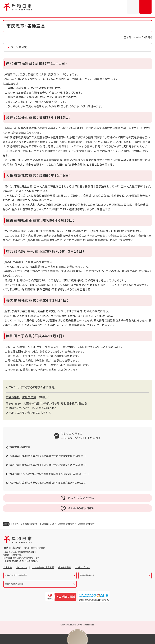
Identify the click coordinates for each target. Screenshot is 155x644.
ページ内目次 (19, 47)
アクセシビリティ (83, 568)
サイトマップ (22, 568)
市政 (52, 524)
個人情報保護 (65, 568)
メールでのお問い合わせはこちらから (29, 413)
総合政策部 (13, 397)
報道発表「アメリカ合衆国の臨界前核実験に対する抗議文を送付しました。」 (49, 474)
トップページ (17, 524)
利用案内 (8, 568)
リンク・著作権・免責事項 (43, 568)
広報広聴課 (29, 397)
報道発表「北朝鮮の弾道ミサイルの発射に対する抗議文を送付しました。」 (48, 456)
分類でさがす (31, 524)
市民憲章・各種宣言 (66, 524)
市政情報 (44, 524)
